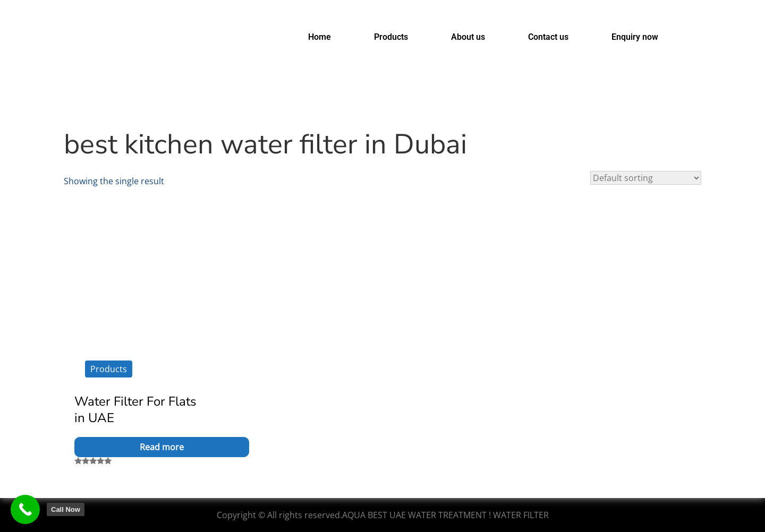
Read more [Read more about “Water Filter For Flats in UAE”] (162, 447)
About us (468, 37)
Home (320, 37)
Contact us (548, 37)
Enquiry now (635, 37)
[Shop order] (646, 178)
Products (391, 37)
